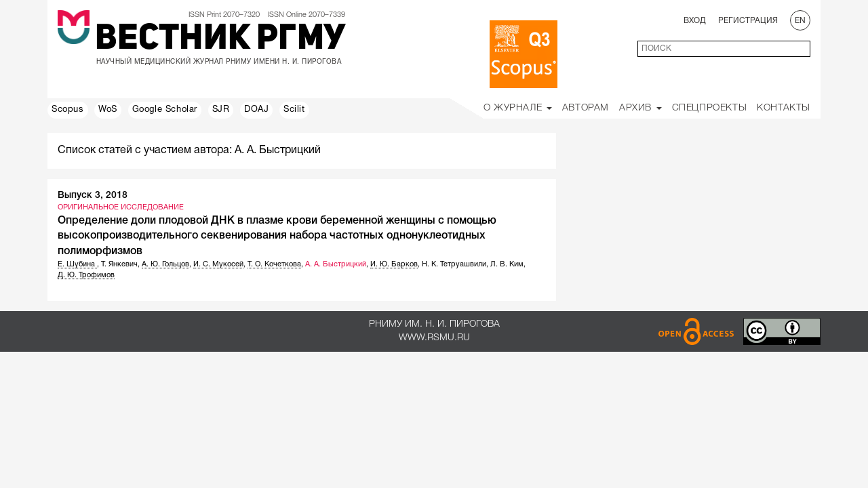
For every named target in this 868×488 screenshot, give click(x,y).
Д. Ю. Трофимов (86, 275)
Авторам (586, 108)
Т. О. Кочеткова (274, 264)
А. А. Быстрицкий (336, 264)
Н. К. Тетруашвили (454, 264)
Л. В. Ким (507, 264)
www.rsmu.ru (434, 338)
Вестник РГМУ (220, 40)
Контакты (784, 108)
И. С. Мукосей (218, 264)
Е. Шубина (77, 264)
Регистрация (748, 21)
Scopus (68, 110)
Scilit (294, 110)
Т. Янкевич (119, 264)
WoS (108, 110)
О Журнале (518, 108)
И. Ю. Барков (394, 264)
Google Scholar (165, 110)
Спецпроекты (710, 108)
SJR (221, 110)
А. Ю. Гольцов (165, 264)
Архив (640, 108)
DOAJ (256, 110)
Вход (695, 21)
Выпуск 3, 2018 (93, 196)
